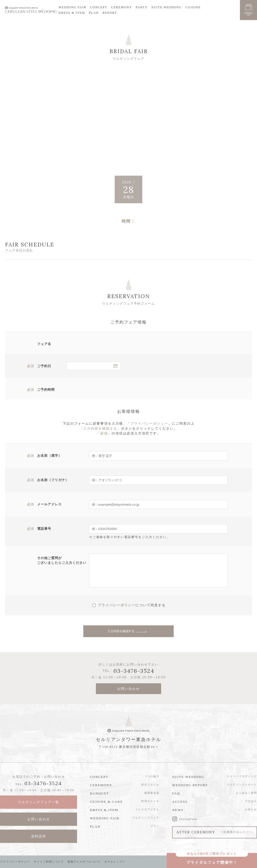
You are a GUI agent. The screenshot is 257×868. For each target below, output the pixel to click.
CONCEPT (99, 7)
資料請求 (39, 836)
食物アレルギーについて (84, 862)
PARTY (142, 7)
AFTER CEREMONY (215, 832)
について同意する (151, 605)
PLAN (94, 13)
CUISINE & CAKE (106, 802)
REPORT (110, 13)
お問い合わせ (128, 689)
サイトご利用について (49, 862)
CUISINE (193, 7)
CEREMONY (122, 7)
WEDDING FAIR (72, 7)
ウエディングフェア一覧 (39, 802)
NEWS (178, 810)
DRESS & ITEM (72, 13)
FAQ (176, 793)
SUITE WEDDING (167, 7)
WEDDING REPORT (190, 785)
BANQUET (99, 793)
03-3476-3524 (43, 783)
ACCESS (180, 802)
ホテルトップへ (115, 862)
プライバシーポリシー (149, 423)
